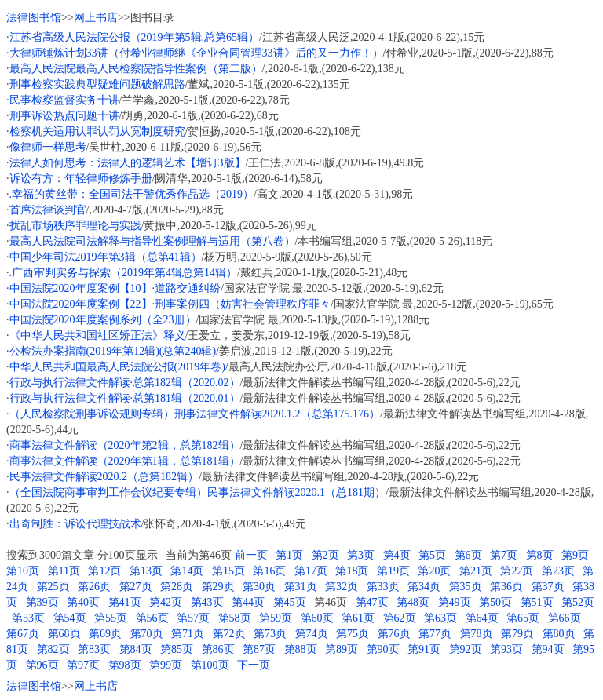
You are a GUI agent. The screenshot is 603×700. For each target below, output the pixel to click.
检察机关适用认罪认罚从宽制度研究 (97, 131)
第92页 (466, 649)
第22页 (517, 571)
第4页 (397, 555)
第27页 (136, 587)
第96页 (42, 665)
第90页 (383, 649)
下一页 (254, 665)
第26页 (94, 587)
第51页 (537, 602)
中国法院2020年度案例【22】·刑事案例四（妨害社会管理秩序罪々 (170, 304)
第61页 (358, 618)
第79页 (517, 634)
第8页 (540, 555)
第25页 (53, 587)
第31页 (301, 587)
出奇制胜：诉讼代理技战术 (75, 524)
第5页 (432, 555)
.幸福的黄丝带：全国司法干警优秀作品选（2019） (132, 194)
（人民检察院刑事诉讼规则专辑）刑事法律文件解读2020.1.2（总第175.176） (195, 414)
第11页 (64, 571)
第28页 (177, 587)
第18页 (352, 571)
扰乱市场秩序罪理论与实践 (75, 226)
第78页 (477, 634)
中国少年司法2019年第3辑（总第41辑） (106, 257)
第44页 (248, 602)
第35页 (466, 587)
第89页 (342, 649)
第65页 (523, 618)
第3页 (361, 555)
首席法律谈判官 (48, 210)
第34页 (424, 587)
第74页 (312, 634)
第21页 (476, 571)
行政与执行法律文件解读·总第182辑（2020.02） (125, 383)
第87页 (259, 649)
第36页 (506, 587)
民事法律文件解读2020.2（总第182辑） (104, 477)
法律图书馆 (34, 18)
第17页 (311, 571)
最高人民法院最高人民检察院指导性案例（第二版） (136, 69)
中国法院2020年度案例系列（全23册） (103, 320)
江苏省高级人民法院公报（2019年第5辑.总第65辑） (135, 37)
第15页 (228, 571)
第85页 (177, 649)
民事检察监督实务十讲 (64, 100)
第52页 (578, 602)
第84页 (136, 649)
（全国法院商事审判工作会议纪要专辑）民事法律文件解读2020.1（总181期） (198, 492)
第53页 (28, 618)
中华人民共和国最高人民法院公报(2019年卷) (117, 367)
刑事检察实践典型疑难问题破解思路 (97, 84)
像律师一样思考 (48, 147)
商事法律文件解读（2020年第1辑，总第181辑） (125, 461)
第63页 (440, 618)
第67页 (23, 634)
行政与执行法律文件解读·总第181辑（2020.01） (125, 398)
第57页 (193, 618)
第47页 (372, 602)
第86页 (218, 649)
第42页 (166, 602)
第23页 (558, 571)
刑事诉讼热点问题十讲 (64, 116)
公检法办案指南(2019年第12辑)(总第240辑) (113, 351)
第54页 (70, 618)
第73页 (270, 634)
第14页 (187, 571)
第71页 (188, 634)
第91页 (424, 649)
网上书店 (96, 18)
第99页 (166, 665)
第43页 (207, 602)
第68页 (64, 634)
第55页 (111, 618)
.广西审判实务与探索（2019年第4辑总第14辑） (124, 273)
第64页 (482, 618)
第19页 (393, 571)
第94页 (548, 649)
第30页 (259, 587)
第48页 (413, 602)
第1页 (289, 555)
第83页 (94, 649)
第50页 (495, 602)
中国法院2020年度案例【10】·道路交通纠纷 (115, 288)
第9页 (575, 555)
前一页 (251, 555)
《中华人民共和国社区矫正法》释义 (97, 335)
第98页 (125, 665)
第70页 (147, 634)
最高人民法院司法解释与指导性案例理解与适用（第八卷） (152, 241)
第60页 (317, 618)
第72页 (229, 634)
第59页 (276, 618)
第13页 (146, 571)
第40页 (83, 602)
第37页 (548, 587)
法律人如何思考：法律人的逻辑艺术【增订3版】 (128, 163)
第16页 (269, 571)
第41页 (125, 602)
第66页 (565, 618)
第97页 (83, 665)
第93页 (506, 649)
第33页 (383, 587)
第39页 (42, 602)
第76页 (394, 634)
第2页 (325, 555)
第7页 (504, 555)
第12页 (104, 571)
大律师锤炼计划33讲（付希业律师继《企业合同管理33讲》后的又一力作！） (196, 53)
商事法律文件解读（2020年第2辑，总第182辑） (125, 445)
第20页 (434, 571)
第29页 (218, 587)
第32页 (342, 587)
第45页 (290, 602)
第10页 (23, 571)
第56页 (152, 618)
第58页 (235, 618)
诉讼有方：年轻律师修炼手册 (81, 179)
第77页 (435, 634)
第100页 (210, 665)
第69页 (105, 634)
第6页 (468, 555)
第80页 (559, 634)
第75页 (353, 634)
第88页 (301, 649)
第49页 (455, 602)
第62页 (400, 618)
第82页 (53, 649)
